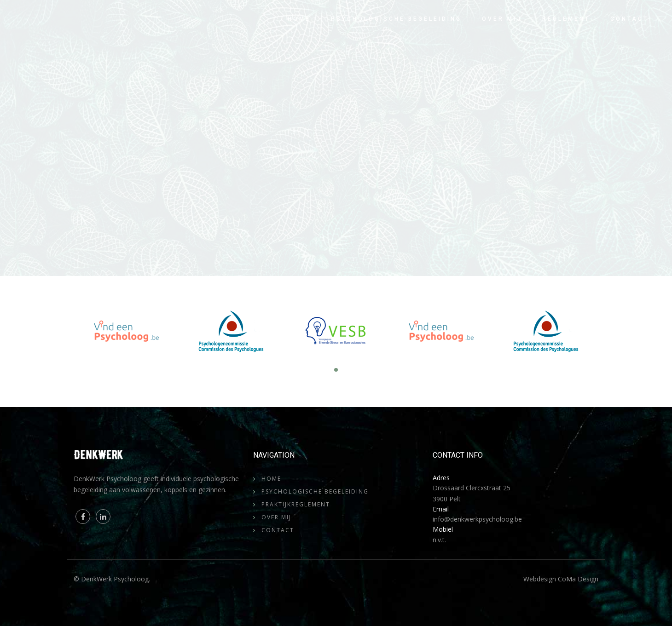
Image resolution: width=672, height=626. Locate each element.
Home (299, 19)
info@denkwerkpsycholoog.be (477, 519)
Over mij (502, 19)
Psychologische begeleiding (396, 19)
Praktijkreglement (296, 504)
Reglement (566, 19)
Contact (629, 19)
